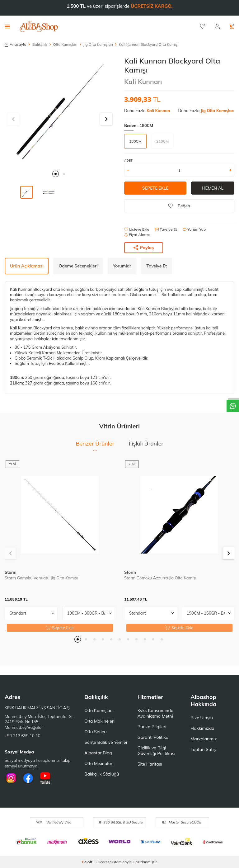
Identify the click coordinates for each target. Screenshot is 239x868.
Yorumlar (122, 266)
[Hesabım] (217, 26)
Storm (11, 572)
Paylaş (144, 248)
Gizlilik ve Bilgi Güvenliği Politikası (156, 751)
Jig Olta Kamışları (98, 44)
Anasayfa (16, 44)
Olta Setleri (96, 732)
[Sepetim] (232, 26)
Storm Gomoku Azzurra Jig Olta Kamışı (160, 578)
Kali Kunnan (143, 82)
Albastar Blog (98, 753)
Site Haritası (150, 764)
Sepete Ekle (155, 188)
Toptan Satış (203, 749)
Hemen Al (213, 188)
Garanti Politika (153, 737)
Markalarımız (204, 739)
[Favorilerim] (203, 26)
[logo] (39, 26)
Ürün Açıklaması (27, 266)
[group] (60, 111)
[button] (56, 174)
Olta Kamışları (65, 44)
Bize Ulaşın (202, 718)
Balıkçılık (40, 44)
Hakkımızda (202, 728)
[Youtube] (45, 778)
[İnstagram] (11, 778)
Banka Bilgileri (152, 727)
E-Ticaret (101, 862)
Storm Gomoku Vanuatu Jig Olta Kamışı (41, 578)
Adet (128, 160)
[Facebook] (28, 778)
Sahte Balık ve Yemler (106, 742)
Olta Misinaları (99, 763)
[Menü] (7, 26)
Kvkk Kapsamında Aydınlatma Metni (156, 713)
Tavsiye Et (166, 229)
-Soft (88, 862)
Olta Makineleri (99, 721)
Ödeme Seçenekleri (78, 266)
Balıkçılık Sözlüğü (102, 774)
